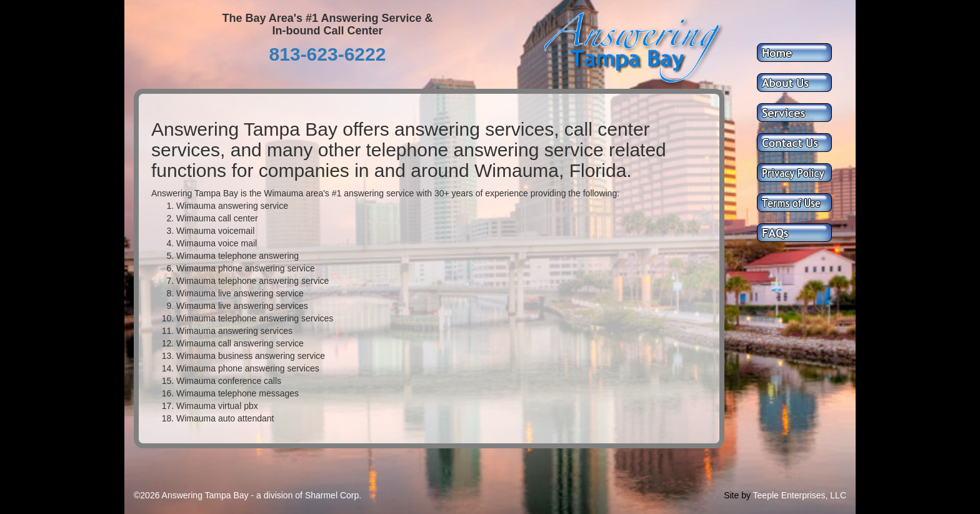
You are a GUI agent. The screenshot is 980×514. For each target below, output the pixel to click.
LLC (838, 495)
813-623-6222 (328, 54)
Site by (737, 495)
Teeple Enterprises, (791, 495)
